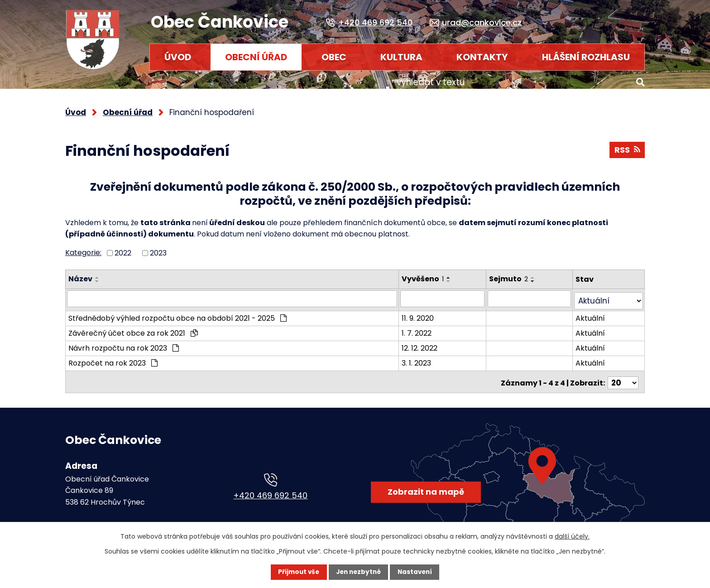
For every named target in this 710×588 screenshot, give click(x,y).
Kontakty (482, 57)
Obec (334, 57)
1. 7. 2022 (421, 325)
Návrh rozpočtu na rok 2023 (124, 340)
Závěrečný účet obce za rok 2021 (133, 325)
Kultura (401, 57)
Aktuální (593, 311)
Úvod (178, 57)
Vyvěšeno (427, 274)
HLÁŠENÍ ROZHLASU (586, 57)
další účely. (572, 536)
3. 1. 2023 (420, 355)
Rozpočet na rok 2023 (113, 355)
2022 (123, 248)
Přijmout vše (297, 572)
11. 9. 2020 (422, 311)
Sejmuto (513, 274)
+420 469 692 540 (270, 485)
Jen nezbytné (358, 572)
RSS (627, 147)
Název (80, 274)
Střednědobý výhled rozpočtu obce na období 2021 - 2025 (177, 311)
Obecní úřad (256, 57)
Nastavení (417, 572)
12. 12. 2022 (424, 340)
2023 (158, 248)
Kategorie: (83, 248)
